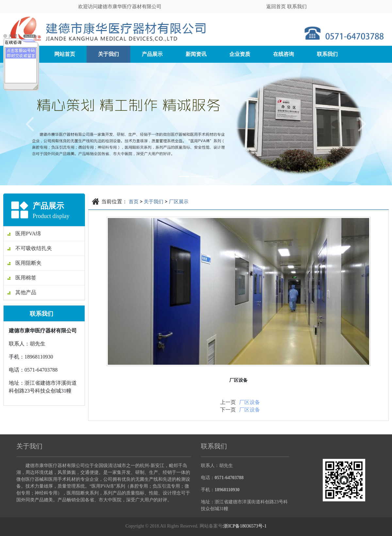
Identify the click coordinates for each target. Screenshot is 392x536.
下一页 (228, 410)
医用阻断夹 (24, 263)
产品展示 (152, 54)
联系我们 (297, 7)
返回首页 (277, 7)
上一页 (228, 402)
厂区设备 (250, 402)
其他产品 (22, 292)
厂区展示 (179, 202)
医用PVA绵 (24, 234)
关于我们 (108, 54)
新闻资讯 (196, 54)
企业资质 (240, 54)
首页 (134, 202)
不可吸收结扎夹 (30, 248)
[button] (29, 124)
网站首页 (65, 54)
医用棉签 (22, 278)
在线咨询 (284, 54)
